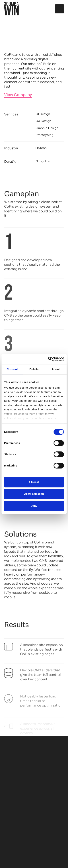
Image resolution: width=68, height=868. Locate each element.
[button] (59, 9)
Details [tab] (34, 369)
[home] (11, 9)
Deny (34, 506)
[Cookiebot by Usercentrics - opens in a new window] (48, 359)
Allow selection (34, 494)
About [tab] (56, 369)
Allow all (34, 482)
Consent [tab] (12, 369)
